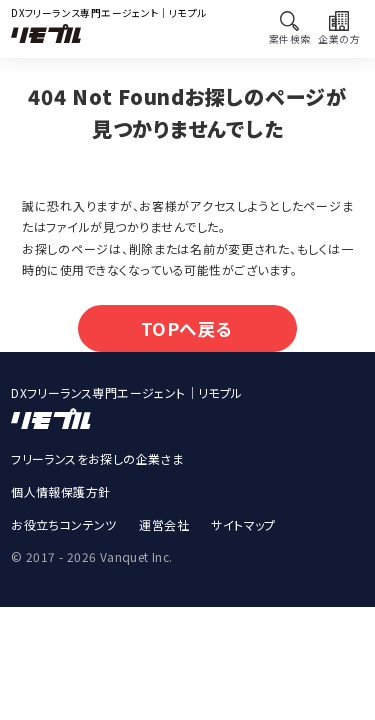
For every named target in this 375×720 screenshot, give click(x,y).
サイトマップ (243, 532)
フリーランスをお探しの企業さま (97, 466)
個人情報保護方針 (60, 499)
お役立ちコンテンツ (64, 532)
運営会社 (164, 532)
